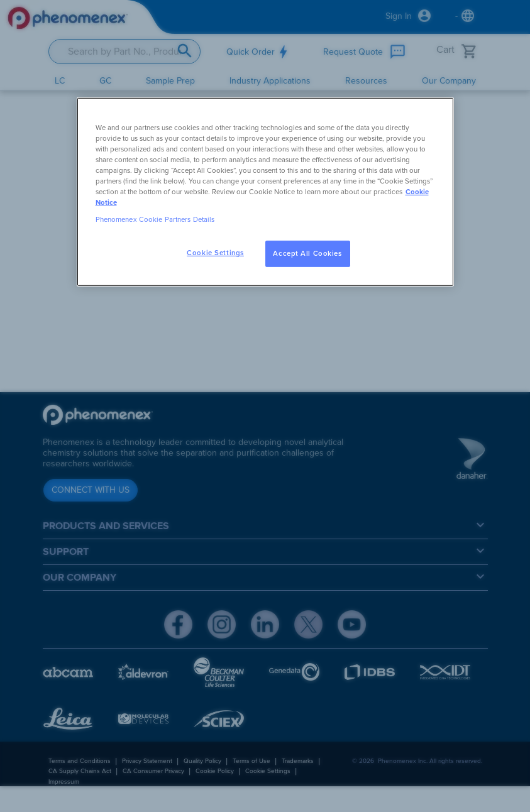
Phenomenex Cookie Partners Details (155, 220)
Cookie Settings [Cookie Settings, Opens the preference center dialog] (215, 253)
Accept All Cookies (307, 254)
